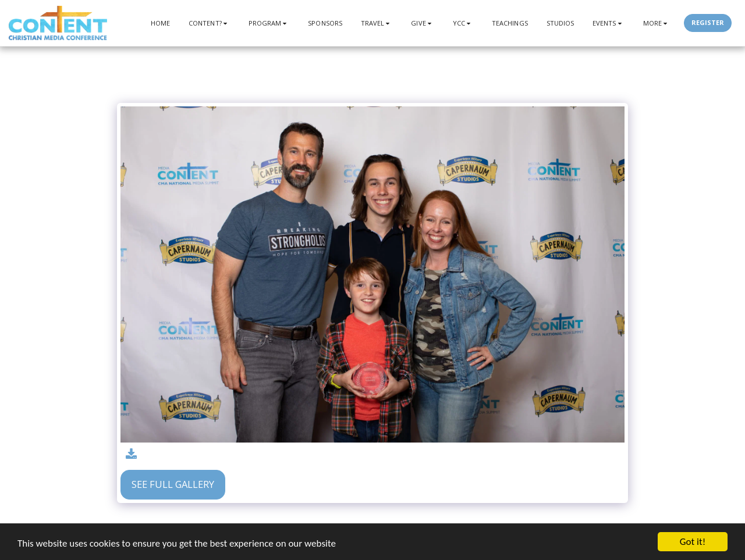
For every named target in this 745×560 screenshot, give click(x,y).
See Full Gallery (173, 484)
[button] (209, 23)
